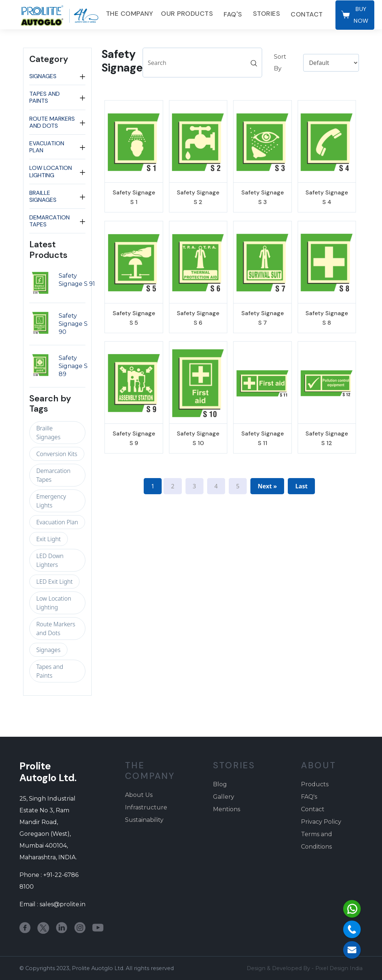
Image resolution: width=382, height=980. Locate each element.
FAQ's (233, 14)
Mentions (227, 809)
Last (301, 486)
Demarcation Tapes (49, 221)
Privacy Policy (321, 822)
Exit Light (49, 539)
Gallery (224, 797)
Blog (220, 784)
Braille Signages (43, 196)
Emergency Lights (51, 501)
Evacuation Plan (47, 147)
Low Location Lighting (51, 171)
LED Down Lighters (50, 560)
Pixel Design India (339, 968)
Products (315, 784)
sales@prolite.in (63, 904)
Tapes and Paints (45, 97)
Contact (307, 14)
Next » (267, 486)
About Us (139, 795)
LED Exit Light (54, 582)
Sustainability (144, 820)
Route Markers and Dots (52, 122)
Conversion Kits (57, 454)
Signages (43, 76)
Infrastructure (146, 807)
